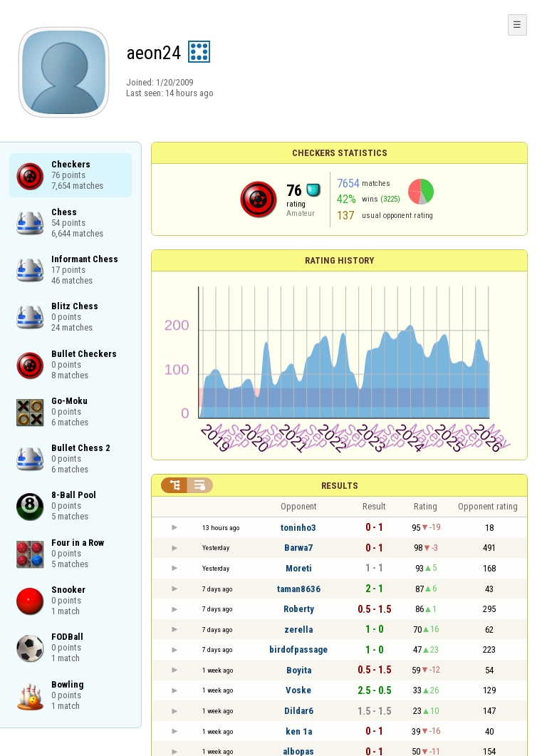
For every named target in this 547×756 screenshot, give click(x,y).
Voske (298, 690)
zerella (298, 630)
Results (340, 486)
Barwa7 (298, 548)
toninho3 (298, 528)
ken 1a (299, 731)
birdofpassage (298, 649)
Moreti (299, 568)
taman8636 (299, 589)
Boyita (299, 670)
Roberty (299, 609)
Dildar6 (299, 711)
